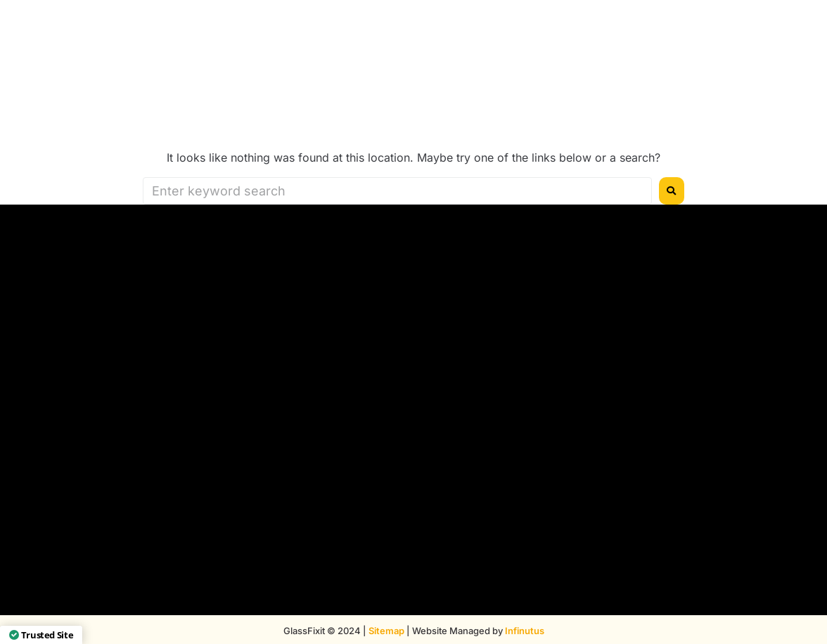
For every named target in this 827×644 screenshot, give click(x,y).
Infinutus (525, 631)
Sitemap (386, 631)
